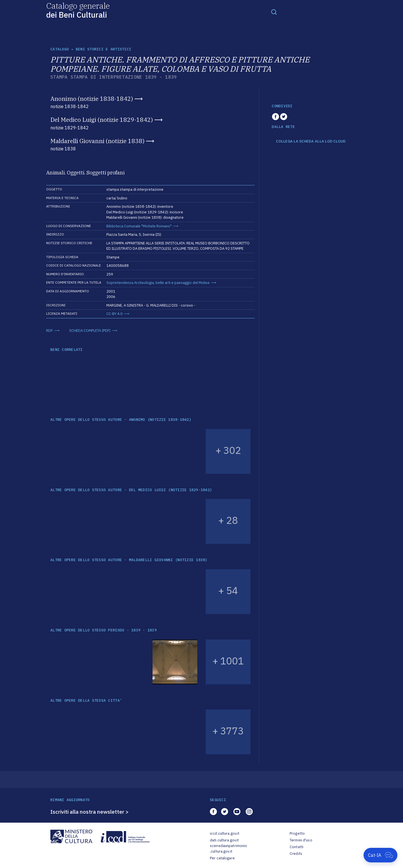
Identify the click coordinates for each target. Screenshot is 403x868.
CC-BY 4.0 (114, 314)
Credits (296, 854)
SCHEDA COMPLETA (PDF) (90, 331)
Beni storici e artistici (104, 49)
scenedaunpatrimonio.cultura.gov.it (229, 849)
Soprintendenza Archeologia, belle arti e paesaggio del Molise (158, 283)
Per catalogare (222, 858)
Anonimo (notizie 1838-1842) (92, 99)
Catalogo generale (78, 10)
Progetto (297, 833)
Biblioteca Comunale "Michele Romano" (139, 226)
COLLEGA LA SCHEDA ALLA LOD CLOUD (311, 141)
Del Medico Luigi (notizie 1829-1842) (102, 120)
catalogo (60, 49)
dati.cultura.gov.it (224, 840)
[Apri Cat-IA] (380, 855)
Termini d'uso (301, 840)
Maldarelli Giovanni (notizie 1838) (97, 141)
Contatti (297, 847)
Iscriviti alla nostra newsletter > (90, 812)
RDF (50, 331)
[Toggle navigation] (274, 12)
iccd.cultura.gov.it (225, 833)
